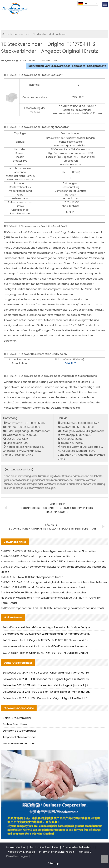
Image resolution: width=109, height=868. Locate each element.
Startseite (39, 34)
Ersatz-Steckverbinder (44, 847)
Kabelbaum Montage (21, 852)
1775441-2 (70, 363)
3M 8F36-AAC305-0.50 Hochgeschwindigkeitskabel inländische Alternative (48, 551)
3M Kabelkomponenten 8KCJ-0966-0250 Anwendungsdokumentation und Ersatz (53, 608)
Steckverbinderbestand (78, 847)
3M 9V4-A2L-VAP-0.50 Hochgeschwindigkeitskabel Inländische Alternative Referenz (54, 582)
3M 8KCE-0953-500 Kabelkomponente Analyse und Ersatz (38, 556)
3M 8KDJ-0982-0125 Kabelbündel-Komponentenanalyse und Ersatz (44, 587)
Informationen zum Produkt (57, 852)
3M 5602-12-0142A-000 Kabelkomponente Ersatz (32, 577)
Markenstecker (58, 34)
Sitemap (53, 863)
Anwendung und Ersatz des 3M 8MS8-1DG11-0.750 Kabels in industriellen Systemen (53, 561)
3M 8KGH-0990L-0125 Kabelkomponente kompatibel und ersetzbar (44, 592)
